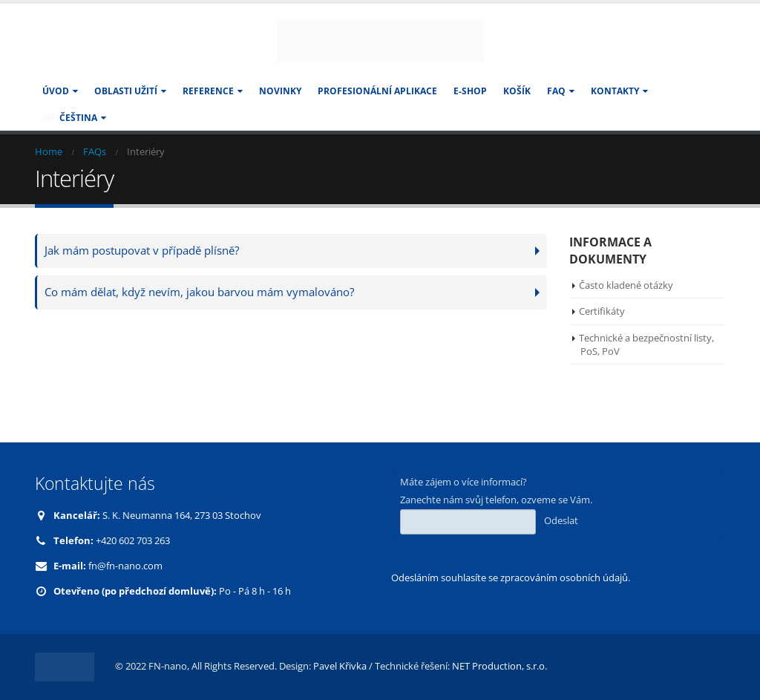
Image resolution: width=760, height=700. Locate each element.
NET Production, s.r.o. (499, 666)
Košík (517, 91)
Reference (208, 91)
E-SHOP (470, 91)
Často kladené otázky (626, 285)
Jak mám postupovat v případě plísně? (142, 251)
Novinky (280, 91)
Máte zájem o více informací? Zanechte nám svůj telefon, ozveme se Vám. (496, 504)
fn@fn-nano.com (125, 566)
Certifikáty (602, 311)
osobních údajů (594, 578)
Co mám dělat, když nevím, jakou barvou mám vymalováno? (199, 292)
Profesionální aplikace (377, 91)
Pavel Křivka (340, 666)
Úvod (56, 91)
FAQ (556, 91)
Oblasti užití (126, 91)
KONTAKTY (615, 91)
